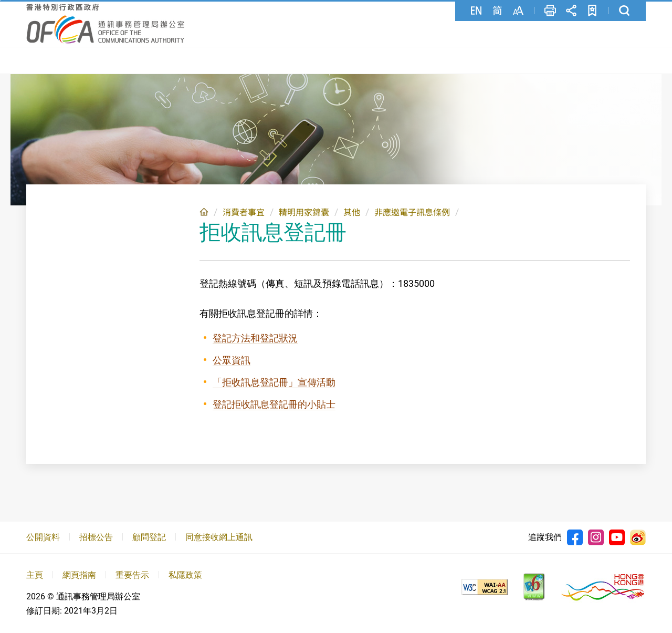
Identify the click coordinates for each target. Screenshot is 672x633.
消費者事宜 (244, 212)
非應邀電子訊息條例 (412, 212)
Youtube (617, 537)
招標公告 (96, 537)
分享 (571, 11)
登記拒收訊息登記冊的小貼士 (274, 404)
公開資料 (43, 537)
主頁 (204, 212)
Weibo (638, 537)
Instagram (596, 537)
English (476, 11)
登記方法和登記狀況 (255, 338)
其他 (352, 212)
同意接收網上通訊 (219, 537)
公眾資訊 (232, 360)
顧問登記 (149, 537)
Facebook (575, 537)
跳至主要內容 (0, 0)
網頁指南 (79, 575)
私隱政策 (185, 575)
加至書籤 (592, 11)
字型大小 (518, 11)
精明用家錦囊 (304, 212)
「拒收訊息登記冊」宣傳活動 (274, 382)
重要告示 (132, 575)
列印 (550, 11)
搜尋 (624, 11)
